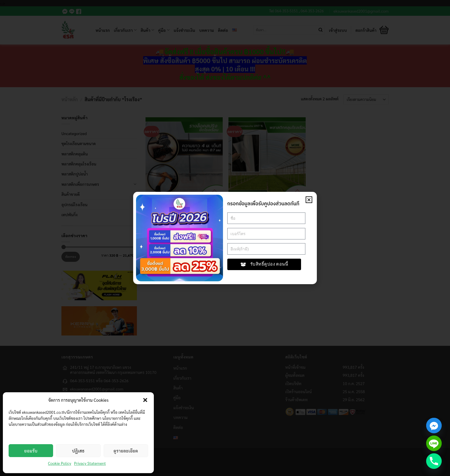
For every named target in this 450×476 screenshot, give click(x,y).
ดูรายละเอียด (126, 451)
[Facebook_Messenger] (434, 426)
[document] (225, 238)
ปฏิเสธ (78, 451)
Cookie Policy (60, 463)
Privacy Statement (90, 463)
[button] (145, 400)
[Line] (434, 443)
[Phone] (434, 461)
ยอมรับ (31, 451)
